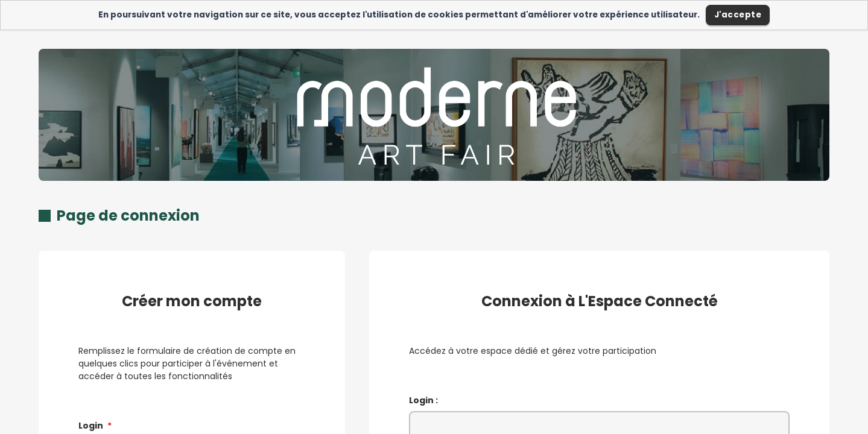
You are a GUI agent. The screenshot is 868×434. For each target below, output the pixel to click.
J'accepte (738, 15)
